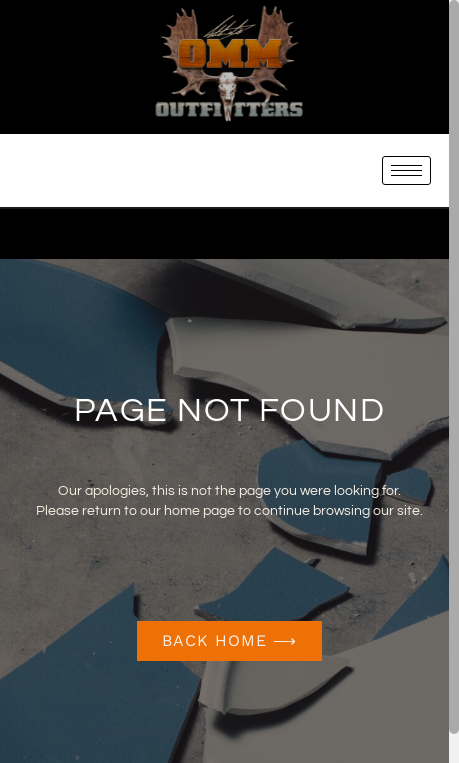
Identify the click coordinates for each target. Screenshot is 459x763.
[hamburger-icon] (406, 170)
